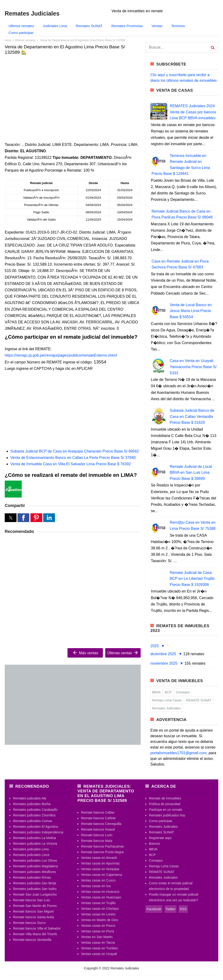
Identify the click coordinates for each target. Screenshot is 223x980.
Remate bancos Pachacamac (103, 846)
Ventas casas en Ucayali (99, 954)
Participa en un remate (166, 810)
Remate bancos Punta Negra (102, 852)
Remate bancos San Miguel (33, 911)
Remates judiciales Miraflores (35, 872)
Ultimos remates (21, 26)
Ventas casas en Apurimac (100, 863)
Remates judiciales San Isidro (35, 889)
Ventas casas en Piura (97, 931)
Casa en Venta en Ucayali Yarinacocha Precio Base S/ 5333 (193, 367)
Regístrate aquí (160, 838)
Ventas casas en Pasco (98, 926)
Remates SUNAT (89, 26)
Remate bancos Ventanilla (32, 940)
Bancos (154, 844)
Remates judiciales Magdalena (36, 866)
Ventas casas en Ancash (99, 858)
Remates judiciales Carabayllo (35, 810)
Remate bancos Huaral (98, 829)
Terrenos (178, 26)
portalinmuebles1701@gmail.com (178, 753)
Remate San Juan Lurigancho (35, 894)
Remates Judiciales (166, 708)
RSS (183, 909)
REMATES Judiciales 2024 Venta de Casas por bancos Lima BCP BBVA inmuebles (193, 112)
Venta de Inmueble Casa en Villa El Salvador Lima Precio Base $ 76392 (71, 464)
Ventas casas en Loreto (98, 914)
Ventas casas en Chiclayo (100, 909)
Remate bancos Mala (97, 841)
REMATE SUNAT (199, 700)
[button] (11, 518)
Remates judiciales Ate (30, 798)
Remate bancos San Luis (31, 900)
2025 (155, 646)
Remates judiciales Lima (31, 849)
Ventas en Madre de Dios (99, 920)
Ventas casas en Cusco (98, 880)
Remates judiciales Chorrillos (34, 815)
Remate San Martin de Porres (35, 906)
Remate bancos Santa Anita (34, 917)
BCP (168, 692)
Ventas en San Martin (97, 937)
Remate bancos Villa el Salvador (37, 928)
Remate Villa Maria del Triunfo (35, 934)
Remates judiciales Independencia (38, 832)
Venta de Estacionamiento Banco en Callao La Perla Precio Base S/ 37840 (73, 458)
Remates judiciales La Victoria (35, 844)
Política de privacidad (165, 804)
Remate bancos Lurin (97, 835)
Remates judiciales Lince (31, 855)
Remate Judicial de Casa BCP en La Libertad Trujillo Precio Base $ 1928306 (192, 579)
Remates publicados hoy (167, 815)
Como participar (21, 33)
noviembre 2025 (164, 663)
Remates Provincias (127, 26)
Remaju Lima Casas (167, 700)
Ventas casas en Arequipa (100, 869)
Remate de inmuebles (165, 798)
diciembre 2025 (164, 654)
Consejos (183, 692)
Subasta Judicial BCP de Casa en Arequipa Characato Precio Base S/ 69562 (75, 451)
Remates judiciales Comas (33, 821)
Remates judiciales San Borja (35, 883)
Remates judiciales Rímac (32, 877)
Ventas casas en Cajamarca (101, 875)
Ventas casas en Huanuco (100, 892)
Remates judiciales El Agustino (36, 827)
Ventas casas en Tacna (98, 943)
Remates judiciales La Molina (34, 838)
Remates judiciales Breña (32, 804)
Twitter (170, 909)
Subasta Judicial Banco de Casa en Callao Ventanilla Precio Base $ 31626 (192, 416)
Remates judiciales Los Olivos (35, 861)
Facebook (154, 909)
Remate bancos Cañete (98, 818)
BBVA (156, 692)
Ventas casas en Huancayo (101, 897)
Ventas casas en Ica (96, 886)
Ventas (157, 26)
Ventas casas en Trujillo (98, 903)
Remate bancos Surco (29, 923)
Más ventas (85, 653)
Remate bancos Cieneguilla (101, 824)
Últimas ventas (123, 653)
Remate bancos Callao (98, 812)
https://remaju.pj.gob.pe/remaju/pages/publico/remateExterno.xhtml (61, 355)
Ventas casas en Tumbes (99, 948)
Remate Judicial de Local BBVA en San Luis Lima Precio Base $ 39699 (191, 473)
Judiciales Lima (55, 26)
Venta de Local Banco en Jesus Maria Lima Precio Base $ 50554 (191, 311)
